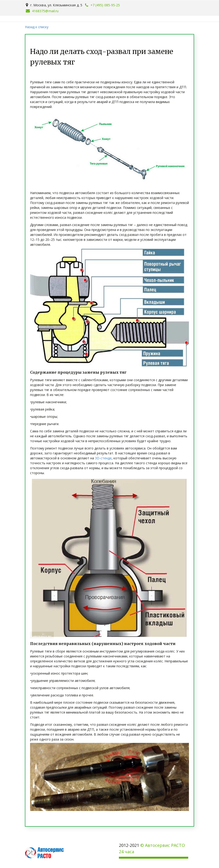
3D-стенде (103, 458)
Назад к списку (37, 27)
